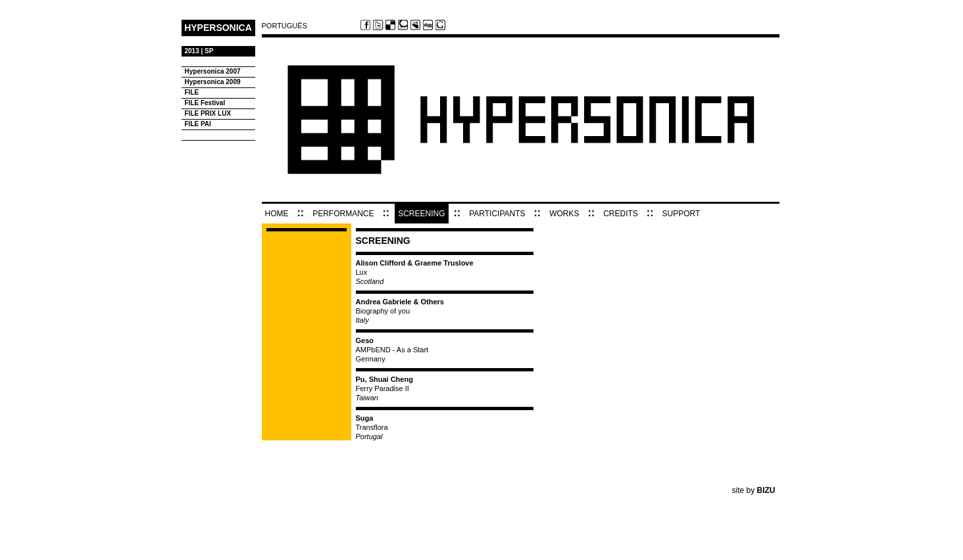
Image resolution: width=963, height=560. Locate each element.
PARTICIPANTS (497, 214)
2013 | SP (199, 51)
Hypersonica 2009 (213, 82)
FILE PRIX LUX (208, 113)
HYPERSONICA (218, 27)
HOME (277, 214)
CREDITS (621, 214)
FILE (192, 92)
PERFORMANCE (343, 214)
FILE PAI (198, 124)
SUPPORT (681, 214)
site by (753, 490)
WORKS (564, 214)
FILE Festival (205, 103)
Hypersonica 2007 (213, 71)
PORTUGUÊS (284, 26)
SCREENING (421, 214)
